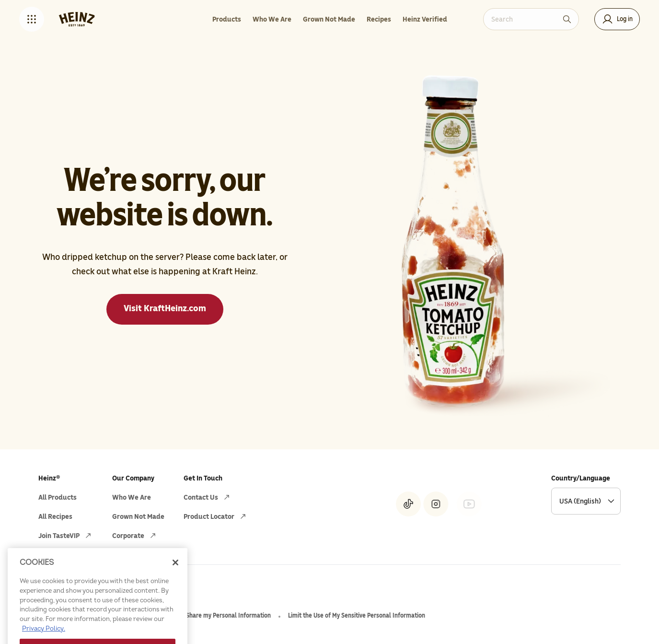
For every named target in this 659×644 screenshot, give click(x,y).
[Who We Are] (272, 19)
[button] (32, 19)
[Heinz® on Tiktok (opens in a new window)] (408, 504)
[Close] (175, 574)
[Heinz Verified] (425, 19)
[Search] (567, 19)
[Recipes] (379, 19)
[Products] (227, 19)
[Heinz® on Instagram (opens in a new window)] (436, 504)
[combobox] (524, 19)
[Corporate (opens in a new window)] (135, 536)
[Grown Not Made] (329, 19)
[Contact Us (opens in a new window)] (208, 497)
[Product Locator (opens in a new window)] (216, 516)
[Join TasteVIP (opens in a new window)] (66, 536)
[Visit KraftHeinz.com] (165, 309)
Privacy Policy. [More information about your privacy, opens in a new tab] (44, 639)
